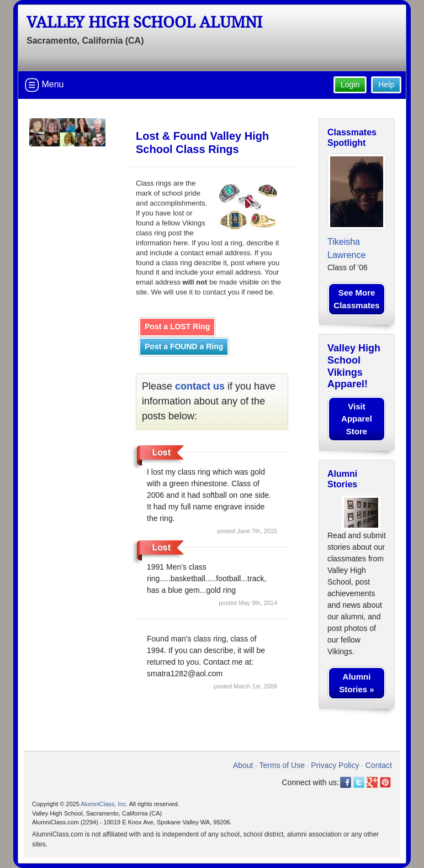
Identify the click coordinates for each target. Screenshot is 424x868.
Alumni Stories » (356, 683)
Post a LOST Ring (177, 327)
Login (350, 85)
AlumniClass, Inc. (104, 804)
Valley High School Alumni (144, 22)
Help (386, 85)
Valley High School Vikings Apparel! (354, 366)
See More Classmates (356, 299)
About (243, 765)
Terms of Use (282, 765)
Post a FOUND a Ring (184, 346)
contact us (200, 386)
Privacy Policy (335, 765)
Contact (379, 765)
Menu (44, 85)
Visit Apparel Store (357, 419)
